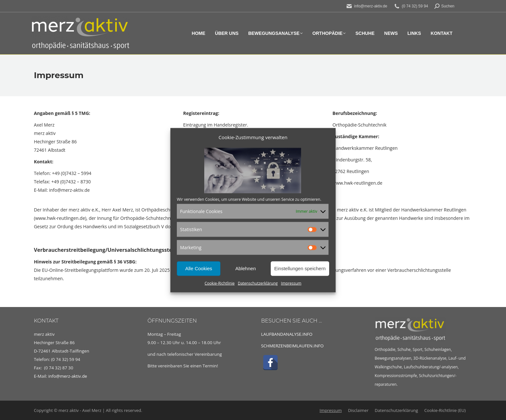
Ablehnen (245, 268)
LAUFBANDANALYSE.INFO (287, 334)
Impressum (291, 283)
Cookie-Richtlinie (220, 283)
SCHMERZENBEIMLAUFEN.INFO (292, 346)
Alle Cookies (199, 268)
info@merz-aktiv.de (68, 376)
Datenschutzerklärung (258, 283)
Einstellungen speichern (300, 268)
